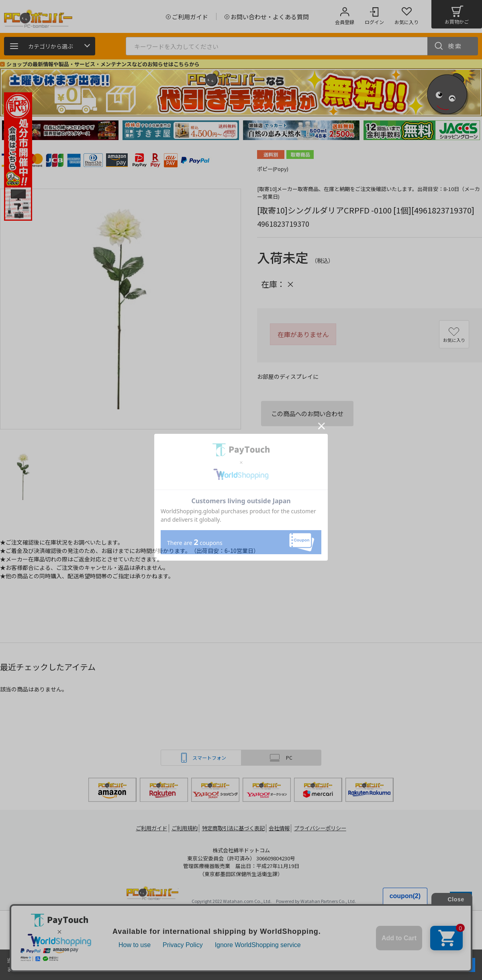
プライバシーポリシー (325, 828)
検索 (455, 46)
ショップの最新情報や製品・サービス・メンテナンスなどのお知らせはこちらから (103, 64)
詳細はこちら (85, 969)
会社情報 (282, 828)
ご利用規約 (183, 828)
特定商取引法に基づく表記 (234, 828)
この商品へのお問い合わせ (307, 413)
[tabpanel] (60, 130)
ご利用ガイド (147, 828)
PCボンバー (152, 894)
